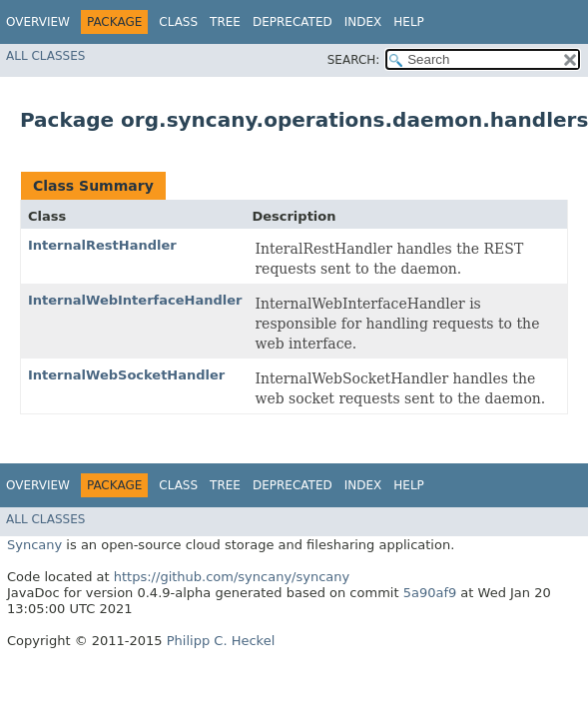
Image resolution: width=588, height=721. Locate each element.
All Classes (45, 56)
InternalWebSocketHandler (126, 375)
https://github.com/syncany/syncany (232, 577)
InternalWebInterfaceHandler (135, 300)
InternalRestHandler (102, 245)
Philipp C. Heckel (221, 641)
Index (363, 22)
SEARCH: (354, 60)
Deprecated (293, 22)
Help (409, 22)
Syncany (34, 545)
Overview (38, 22)
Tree (225, 22)
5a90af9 (430, 593)
